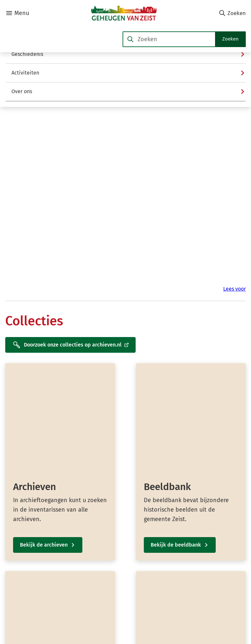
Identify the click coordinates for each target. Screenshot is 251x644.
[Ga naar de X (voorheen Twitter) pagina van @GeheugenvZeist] (198, 581)
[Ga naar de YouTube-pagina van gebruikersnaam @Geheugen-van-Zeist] (203, 593)
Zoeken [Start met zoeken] (230, 39)
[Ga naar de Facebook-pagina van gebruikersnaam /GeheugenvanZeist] (199, 568)
